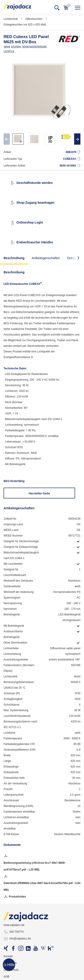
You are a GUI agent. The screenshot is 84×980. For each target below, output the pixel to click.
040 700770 (14, 932)
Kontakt (8, 956)
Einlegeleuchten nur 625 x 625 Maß (25, 25)
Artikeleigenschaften (46, 258)
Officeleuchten (34, 19)
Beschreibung (14, 258)
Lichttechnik (11, 19)
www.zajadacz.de (14, 925)
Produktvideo (15, 897)
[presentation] (7, 139)
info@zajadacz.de (17, 939)
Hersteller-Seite (39, 493)
